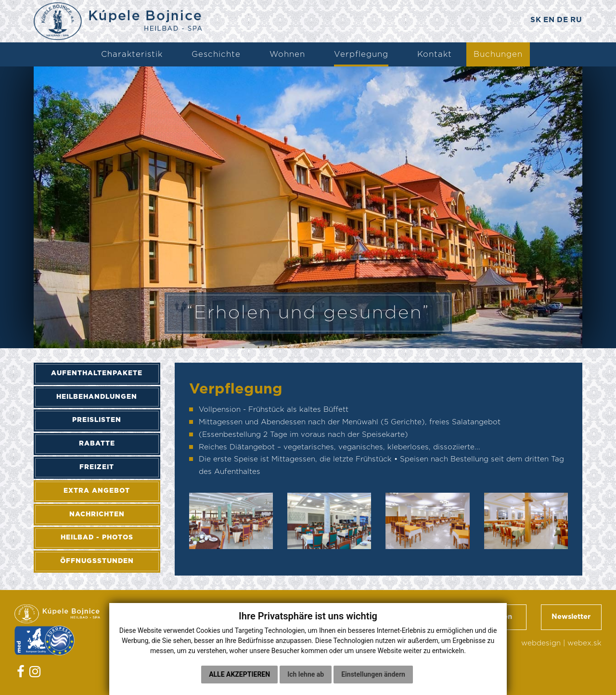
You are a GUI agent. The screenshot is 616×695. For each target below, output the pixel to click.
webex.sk (584, 645)
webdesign (541, 645)
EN (547, 21)
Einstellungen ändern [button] (373, 674)
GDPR (150, 652)
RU (576, 21)
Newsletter (571, 618)
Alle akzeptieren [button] (239, 674)
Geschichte (216, 54)
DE (561, 21)
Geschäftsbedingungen (471, 618)
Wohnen (287, 54)
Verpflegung (361, 54)
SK (532, 21)
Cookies (154, 665)
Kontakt (435, 54)
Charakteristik (132, 54)
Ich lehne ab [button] (306, 674)
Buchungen (498, 54)
